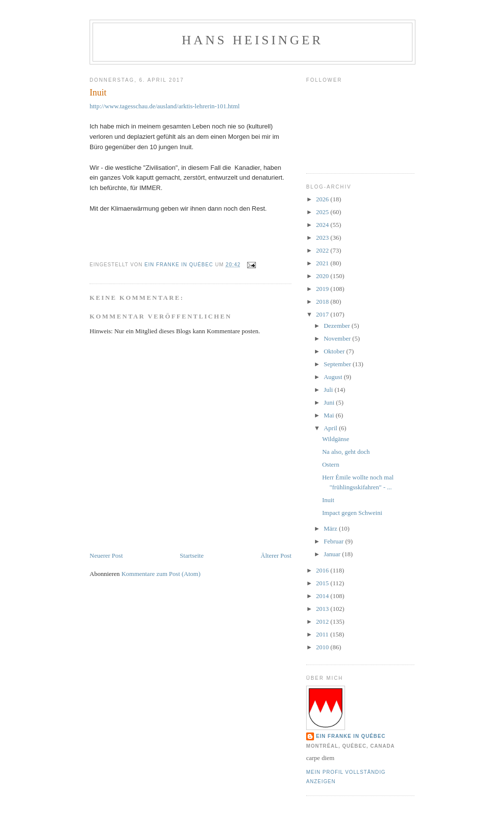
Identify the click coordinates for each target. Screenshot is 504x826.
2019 (323, 289)
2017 (323, 314)
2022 (323, 250)
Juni (330, 402)
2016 (323, 570)
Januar (333, 554)
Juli (329, 390)
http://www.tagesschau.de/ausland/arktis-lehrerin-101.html (165, 106)
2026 (323, 199)
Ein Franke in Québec (351, 736)
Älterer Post (276, 556)
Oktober (335, 351)
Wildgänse (335, 439)
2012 (323, 621)
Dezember (338, 326)
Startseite (191, 556)
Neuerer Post (106, 556)
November (338, 338)
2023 (323, 238)
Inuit (328, 500)
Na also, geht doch (346, 452)
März (331, 528)
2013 (323, 609)
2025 (323, 212)
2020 (323, 276)
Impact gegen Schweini (352, 513)
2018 (323, 302)
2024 (323, 225)
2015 (323, 583)
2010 (323, 647)
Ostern (331, 464)
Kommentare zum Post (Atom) (161, 574)
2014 (323, 596)
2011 (323, 634)
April (331, 428)
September (338, 364)
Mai (330, 415)
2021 (323, 263)
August (334, 377)
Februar (335, 541)
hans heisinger (252, 40)
